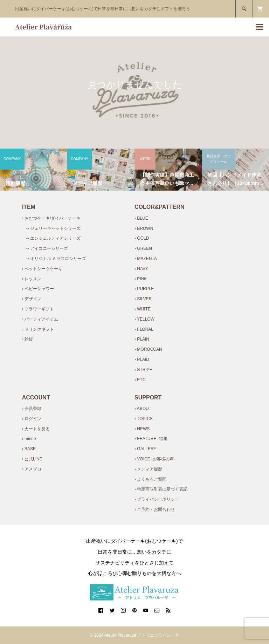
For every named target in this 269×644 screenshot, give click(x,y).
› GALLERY (145, 449)
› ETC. (141, 380)
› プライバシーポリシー (157, 499)
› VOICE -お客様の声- (155, 459)
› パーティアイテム (40, 319)
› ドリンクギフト (38, 329)
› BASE (29, 449)
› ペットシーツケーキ (42, 269)
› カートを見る (36, 429)
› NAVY (141, 269)
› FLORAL (144, 329)
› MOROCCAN (148, 349)
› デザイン (32, 299)
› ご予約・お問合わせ (155, 509)
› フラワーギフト (38, 309)
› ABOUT (143, 409)
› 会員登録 (32, 409)
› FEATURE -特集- (152, 439)
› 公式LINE (32, 459)
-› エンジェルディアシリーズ (53, 238)
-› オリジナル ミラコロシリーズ (56, 259)
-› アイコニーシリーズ (47, 248)
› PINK (141, 279)
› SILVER (143, 299)
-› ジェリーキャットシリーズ (53, 228)
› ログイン (32, 419)
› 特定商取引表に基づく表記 (161, 489)
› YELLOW (144, 319)
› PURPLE (144, 289)
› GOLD (142, 238)
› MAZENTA (146, 259)
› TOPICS (144, 419)
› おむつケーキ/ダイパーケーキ (51, 218)
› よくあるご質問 (150, 479)
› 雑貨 (27, 339)
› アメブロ (32, 469)
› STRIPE (143, 370)
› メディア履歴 (148, 469)
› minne (29, 439)
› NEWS (142, 429)
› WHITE (143, 309)
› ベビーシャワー (38, 289)
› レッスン (32, 279)
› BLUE (141, 218)
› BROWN (144, 228)
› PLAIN (142, 339)
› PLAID (142, 359)
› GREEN (143, 248)
